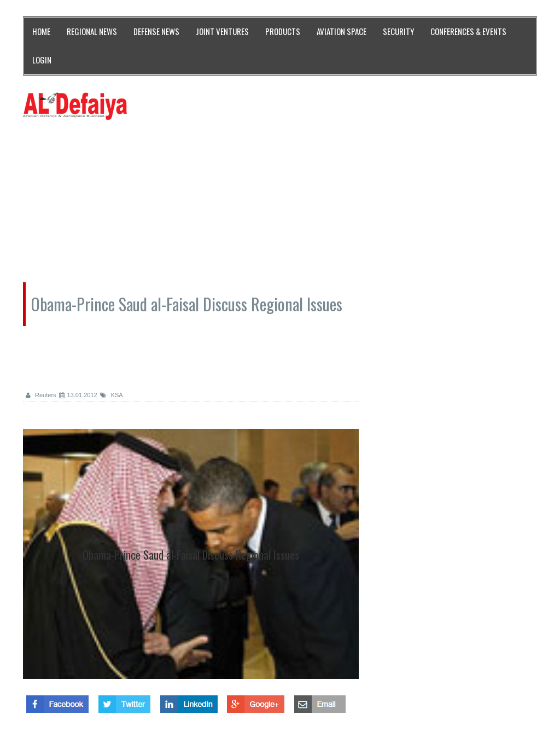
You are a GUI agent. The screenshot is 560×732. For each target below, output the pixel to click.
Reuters (41, 395)
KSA (112, 395)
